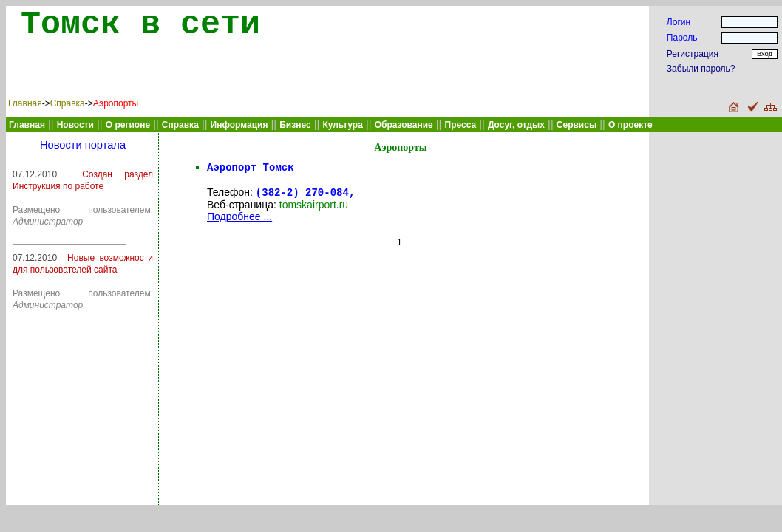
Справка (68, 103)
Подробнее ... (239, 221)
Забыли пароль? (701, 69)
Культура (342, 125)
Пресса (461, 125)
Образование (404, 125)
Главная (25, 103)
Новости (75, 125)
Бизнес (295, 125)
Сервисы (577, 125)
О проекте (630, 125)
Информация (239, 125)
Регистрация (693, 54)
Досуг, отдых (516, 125)
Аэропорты (116, 103)
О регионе (128, 125)
